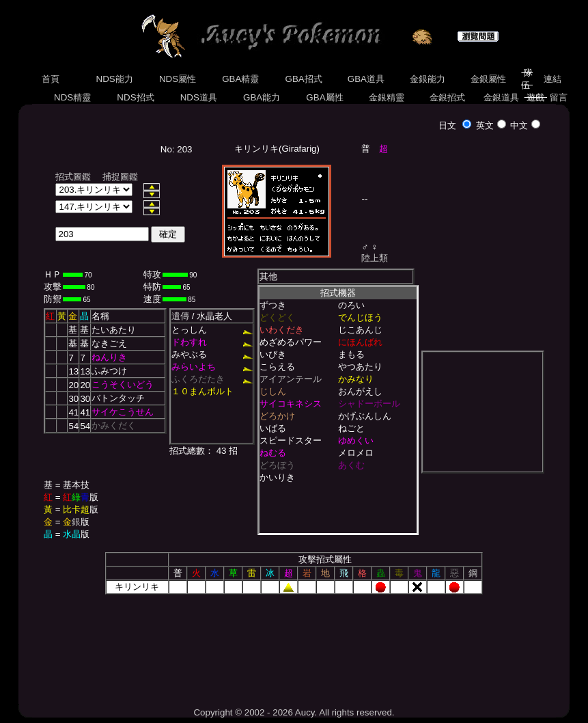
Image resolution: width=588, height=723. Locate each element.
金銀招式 (448, 97)
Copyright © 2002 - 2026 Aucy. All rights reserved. (294, 712)
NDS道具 (199, 97)
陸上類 (375, 258)
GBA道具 (366, 79)
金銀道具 (501, 97)
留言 (558, 97)
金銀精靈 (386, 97)
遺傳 (180, 316)
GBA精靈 (241, 79)
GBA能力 (262, 97)
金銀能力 (427, 79)
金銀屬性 (488, 79)
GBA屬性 (325, 97)
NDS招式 (136, 97)
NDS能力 (115, 79)
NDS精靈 (72, 97)
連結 (553, 79)
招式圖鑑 (73, 177)
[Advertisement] (294, 646)
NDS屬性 (178, 79)
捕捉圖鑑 (120, 177)
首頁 (50, 79)
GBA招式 (304, 79)
